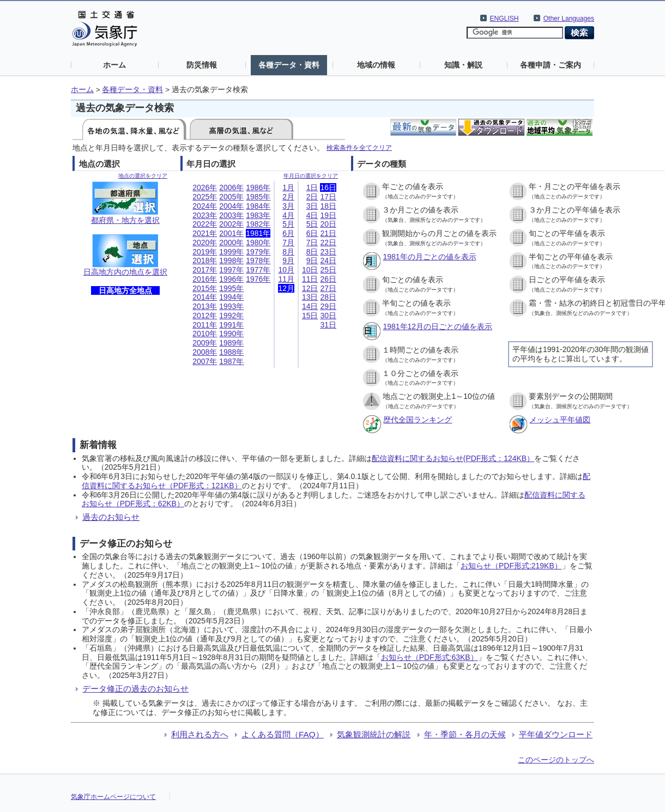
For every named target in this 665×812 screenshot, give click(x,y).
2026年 (205, 187)
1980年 (258, 243)
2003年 (231, 215)
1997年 (231, 270)
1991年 (231, 325)
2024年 (205, 206)
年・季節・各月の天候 (465, 734)
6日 (312, 233)
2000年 (231, 243)
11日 (310, 279)
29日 (328, 306)
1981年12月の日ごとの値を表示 (437, 326)
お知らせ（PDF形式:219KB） (511, 566)
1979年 (258, 252)
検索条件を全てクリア (359, 147)
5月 (288, 224)
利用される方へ (200, 734)
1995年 (231, 288)
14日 (310, 306)
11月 (286, 279)
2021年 (205, 233)
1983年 (258, 215)
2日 (312, 197)
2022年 (205, 224)
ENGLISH (504, 19)
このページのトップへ (556, 760)
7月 (288, 243)
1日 (312, 187)
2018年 (205, 260)
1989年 (231, 343)
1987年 (231, 361)
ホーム (114, 65)
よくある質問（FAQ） (283, 734)
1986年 (258, 187)
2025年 (205, 197)
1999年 (231, 252)
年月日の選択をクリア (311, 176)
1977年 (258, 270)
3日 (312, 206)
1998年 (231, 260)
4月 (288, 215)
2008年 (205, 352)
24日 (328, 260)
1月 (288, 187)
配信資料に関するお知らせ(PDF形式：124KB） (453, 458)
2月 (288, 197)
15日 (310, 316)
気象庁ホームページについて (113, 797)
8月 (288, 252)
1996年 (231, 279)
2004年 (231, 206)
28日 (328, 297)
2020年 (205, 243)
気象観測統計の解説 (374, 734)
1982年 (258, 224)
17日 (328, 197)
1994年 (231, 297)
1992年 (231, 316)
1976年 (258, 279)
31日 (328, 325)
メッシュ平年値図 (560, 420)
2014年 (205, 297)
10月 (286, 270)
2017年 (205, 270)
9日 (312, 260)
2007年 (205, 361)
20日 (328, 224)
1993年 (231, 306)
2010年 (205, 334)
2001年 (231, 233)
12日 (310, 288)
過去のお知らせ (111, 517)
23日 (328, 252)
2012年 (205, 316)
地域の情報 (376, 65)
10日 (310, 270)
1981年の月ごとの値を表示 (429, 257)
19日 (328, 215)
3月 (288, 206)
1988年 (231, 352)
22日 (328, 243)
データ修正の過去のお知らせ (135, 689)
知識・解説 (463, 65)
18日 (328, 206)
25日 (328, 270)
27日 (328, 288)
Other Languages (569, 19)
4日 (312, 215)
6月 (288, 233)
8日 (312, 252)
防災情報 (202, 65)
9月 (288, 260)
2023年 (205, 215)
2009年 (205, 343)
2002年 (231, 224)
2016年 (205, 279)
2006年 (231, 187)
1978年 (258, 260)
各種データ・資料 (289, 65)
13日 (310, 297)
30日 (328, 316)
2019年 (205, 252)
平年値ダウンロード (556, 734)
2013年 (205, 306)
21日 (328, 233)
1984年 (258, 206)
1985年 (258, 197)
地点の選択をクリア (143, 176)
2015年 (205, 288)
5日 (312, 224)
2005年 (231, 197)
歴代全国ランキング (418, 420)
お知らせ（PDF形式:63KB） (430, 657)
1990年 (231, 334)
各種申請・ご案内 (551, 65)
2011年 (205, 325)
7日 (312, 243)
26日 (328, 279)
